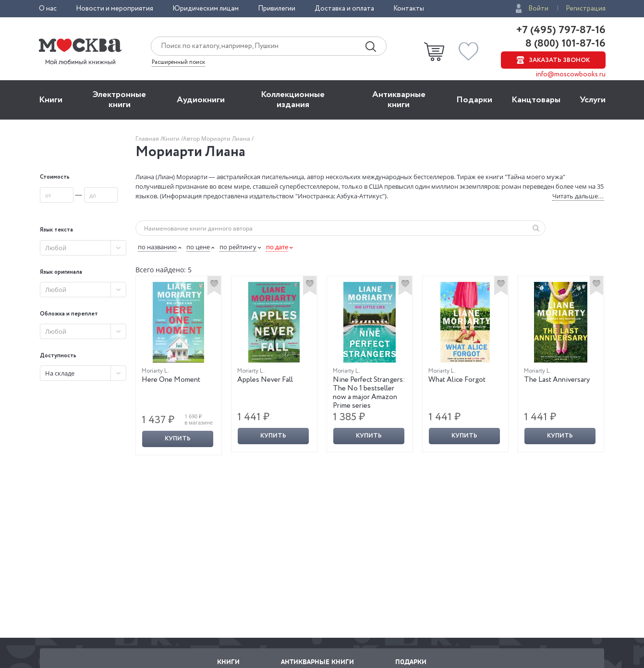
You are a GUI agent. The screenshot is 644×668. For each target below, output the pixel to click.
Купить (178, 439)
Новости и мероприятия (115, 9)
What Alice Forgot (457, 380)
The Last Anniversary (557, 380)
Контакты (409, 9)
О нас (48, 9)
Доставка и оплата (344, 9)
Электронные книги (119, 100)
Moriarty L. (155, 371)
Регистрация (586, 9)
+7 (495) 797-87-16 (561, 30)
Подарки (474, 100)
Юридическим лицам (206, 9)
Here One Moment (171, 380)
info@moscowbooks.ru (571, 74)
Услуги (593, 100)
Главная (148, 139)
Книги (51, 100)
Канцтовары (536, 100)
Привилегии (277, 9)
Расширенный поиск (178, 62)
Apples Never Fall (265, 380)
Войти (538, 9)
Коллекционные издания (293, 100)
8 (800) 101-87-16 (564, 44)
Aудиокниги (201, 100)
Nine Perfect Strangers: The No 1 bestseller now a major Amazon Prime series (369, 393)
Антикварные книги (399, 100)
